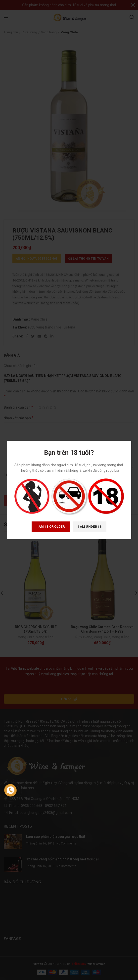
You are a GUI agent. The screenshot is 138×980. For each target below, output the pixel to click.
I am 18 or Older (51, 527)
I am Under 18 (90, 527)
